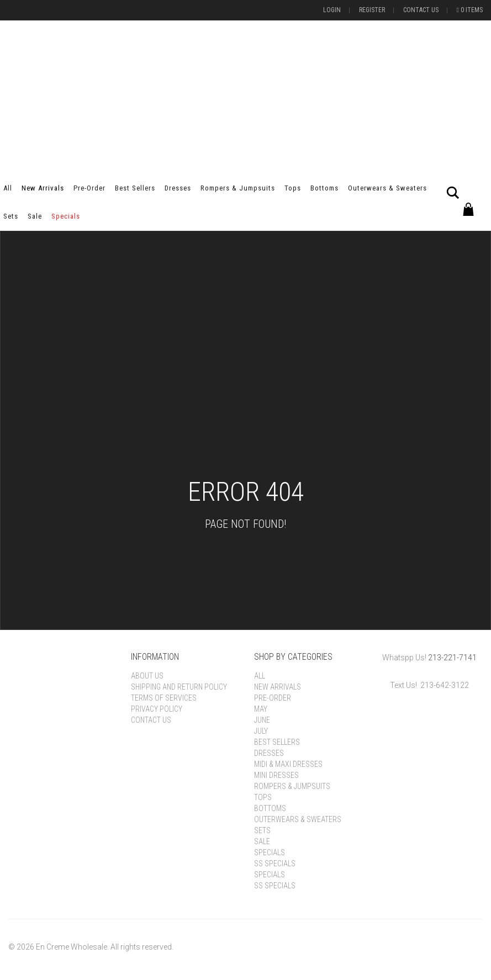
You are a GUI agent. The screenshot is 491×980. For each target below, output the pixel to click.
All (8, 188)
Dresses (178, 188)
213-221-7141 (452, 658)
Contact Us (421, 10)
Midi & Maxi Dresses (288, 764)
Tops (293, 188)
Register (372, 10)
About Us (147, 676)
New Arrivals (43, 188)
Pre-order (89, 188)
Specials (66, 216)
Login (332, 10)
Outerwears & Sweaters (387, 188)
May (261, 709)
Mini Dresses (276, 775)
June (262, 720)
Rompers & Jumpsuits (238, 188)
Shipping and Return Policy (179, 687)
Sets (11, 216)
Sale (35, 216)
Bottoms (324, 188)
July (261, 731)
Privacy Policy (157, 709)
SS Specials (275, 864)
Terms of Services (164, 698)
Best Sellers (135, 188)
